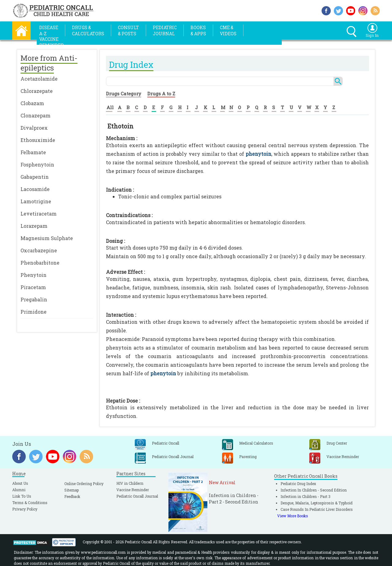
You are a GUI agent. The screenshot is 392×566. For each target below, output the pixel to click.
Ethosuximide (38, 140)
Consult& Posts (128, 31)
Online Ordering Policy (84, 484)
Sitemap (72, 490)
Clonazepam (36, 115)
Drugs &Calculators (88, 31)
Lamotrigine (36, 201)
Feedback (72, 496)
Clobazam (32, 103)
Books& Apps (198, 31)
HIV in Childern (130, 483)
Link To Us (22, 496)
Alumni (19, 490)
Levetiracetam (39, 214)
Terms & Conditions (30, 503)
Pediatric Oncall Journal (137, 496)
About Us (20, 483)
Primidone (34, 312)
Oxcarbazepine (39, 250)
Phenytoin (34, 275)
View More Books (293, 516)
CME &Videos (228, 31)
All (110, 107)
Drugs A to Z (161, 94)
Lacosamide (35, 189)
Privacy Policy (25, 509)
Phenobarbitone (40, 263)
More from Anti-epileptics (49, 63)
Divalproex (34, 128)
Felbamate (33, 152)
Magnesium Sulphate (47, 238)
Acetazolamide (39, 79)
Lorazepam (34, 226)
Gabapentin (35, 177)
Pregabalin (34, 299)
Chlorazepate (37, 91)
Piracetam (33, 287)
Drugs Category (124, 94)
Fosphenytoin (37, 164)
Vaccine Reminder (133, 490)
